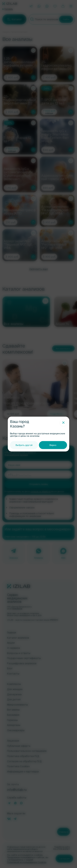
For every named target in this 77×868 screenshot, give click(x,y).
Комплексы (14, 684)
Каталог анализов (18, 638)
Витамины (13, 710)
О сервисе (14, 648)
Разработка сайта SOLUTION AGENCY (62, 848)
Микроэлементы (17, 705)
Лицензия (13, 741)
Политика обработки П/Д (23, 756)
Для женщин (15, 689)
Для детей (14, 699)
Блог (10, 668)
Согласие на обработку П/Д (24, 761)
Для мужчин (14, 694)
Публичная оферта (19, 746)
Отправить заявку (39, 484)
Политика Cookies (18, 766)
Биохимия (13, 715)
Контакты (13, 673)
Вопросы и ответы (19, 653)
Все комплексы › (63, 348)
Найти (66, 19)
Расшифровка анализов (22, 663)
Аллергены (14, 725)
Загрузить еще (38, 269)
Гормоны (12, 720)
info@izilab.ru (17, 790)
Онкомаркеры (16, 730)
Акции (11, 643)
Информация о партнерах (23, 771)
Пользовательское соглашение (27, 751)
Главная (6, 32)
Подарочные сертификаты (24, 658)
